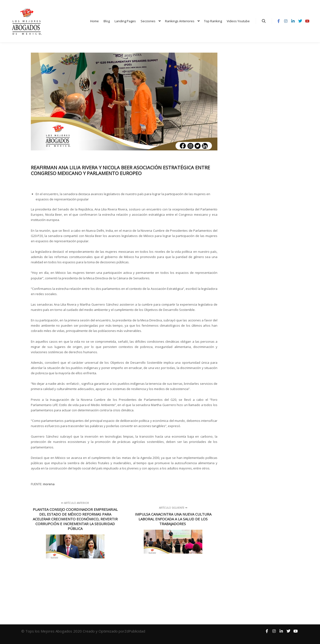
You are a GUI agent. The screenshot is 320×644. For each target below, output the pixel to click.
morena (49, 484)
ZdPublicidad (135, 631)
